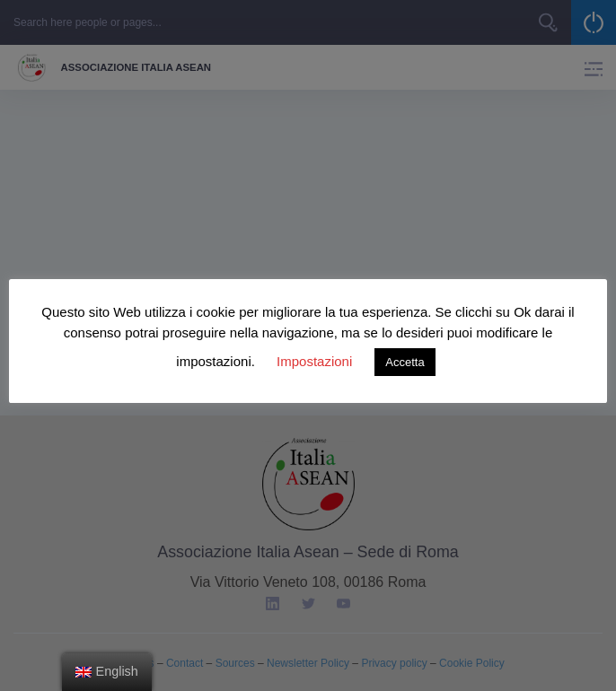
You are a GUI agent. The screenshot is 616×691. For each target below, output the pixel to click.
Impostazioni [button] (314, 361)
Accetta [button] (405, 362)
